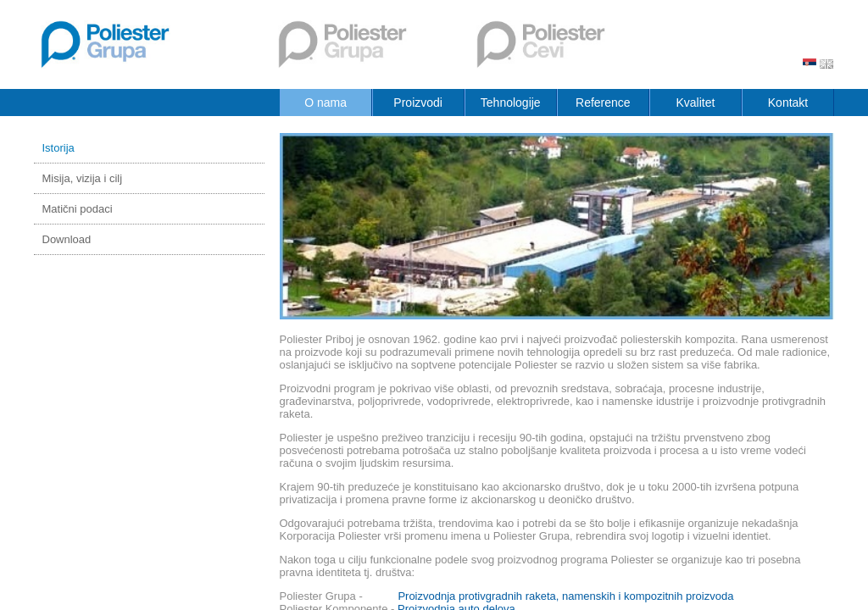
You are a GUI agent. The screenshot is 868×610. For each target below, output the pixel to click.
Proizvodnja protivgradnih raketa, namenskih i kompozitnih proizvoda (565, 596)
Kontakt (788, 103)
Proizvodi (418, 103)
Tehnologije (511, 103)
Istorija (58, 148)
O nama (325, 103)
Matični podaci (78, 209)
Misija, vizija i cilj (83, 178)
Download (67, 239)
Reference (603, 103)
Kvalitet (695, 103)
